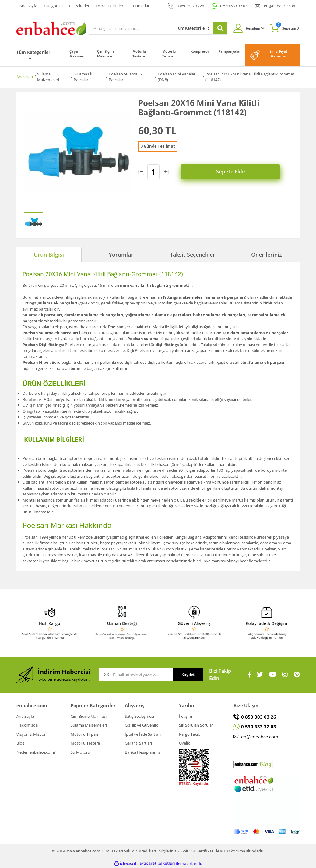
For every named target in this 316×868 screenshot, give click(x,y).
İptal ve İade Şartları (143, 734)
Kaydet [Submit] (188, 675)
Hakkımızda (27, 725)
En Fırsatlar (139, 6)
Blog (20, 743)
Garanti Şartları (138, 743)
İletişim (186, 716)
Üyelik (184, 743)
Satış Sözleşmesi (139, 716)
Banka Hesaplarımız (143, 752)
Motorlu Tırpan (169, 54)
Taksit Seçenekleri (193, 255)
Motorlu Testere (139, 54)
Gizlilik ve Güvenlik (141, 725)
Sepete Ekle (235, 172)
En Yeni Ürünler (109, 6)
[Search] (131, 28)
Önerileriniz (267, 255)
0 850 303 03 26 (190, 6)
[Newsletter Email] (136, 675)
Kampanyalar (230, 51)
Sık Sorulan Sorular (196, 725)
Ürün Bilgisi (49, 255)
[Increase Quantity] (166, 172)
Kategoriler (53, 6)
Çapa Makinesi (77, 54)
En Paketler (79, 6)
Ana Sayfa (28, 6)
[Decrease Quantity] (141, 172)
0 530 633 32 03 (234, 6)
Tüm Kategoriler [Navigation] (33, 55)
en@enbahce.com (280, 6)
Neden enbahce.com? (36, 752)
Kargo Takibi (190, 734)
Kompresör (200, 51)
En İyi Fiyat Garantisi (278, 54)
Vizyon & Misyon (32, 734)
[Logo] (51, 28)
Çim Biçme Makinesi (106, 54)
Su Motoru (80, 752)
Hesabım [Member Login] (255, 28)
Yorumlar (121, 255)
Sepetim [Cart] (288, 26)
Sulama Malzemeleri (89, 725)
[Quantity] (153, 172)
